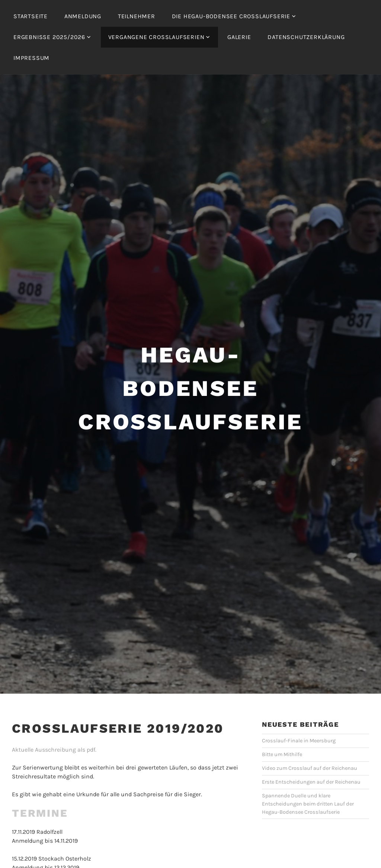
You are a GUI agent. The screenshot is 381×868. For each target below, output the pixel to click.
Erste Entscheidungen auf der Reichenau (311, 782)
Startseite (31, 16)
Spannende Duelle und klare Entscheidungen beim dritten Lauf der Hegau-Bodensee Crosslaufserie (308, 804)
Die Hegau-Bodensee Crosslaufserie (231, 16)
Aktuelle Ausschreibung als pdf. (54, 750)
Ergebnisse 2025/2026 (49, 37)
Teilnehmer (137, 16)
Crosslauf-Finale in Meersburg (299, 741)
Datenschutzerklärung (306, 37)
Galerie (239, 37)
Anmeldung (83, 16)
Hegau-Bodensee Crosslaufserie (190, 388)
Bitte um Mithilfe (282, 754)
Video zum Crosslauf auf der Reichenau (310, 768)
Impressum (31, 58)
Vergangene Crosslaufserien (156, 37)
